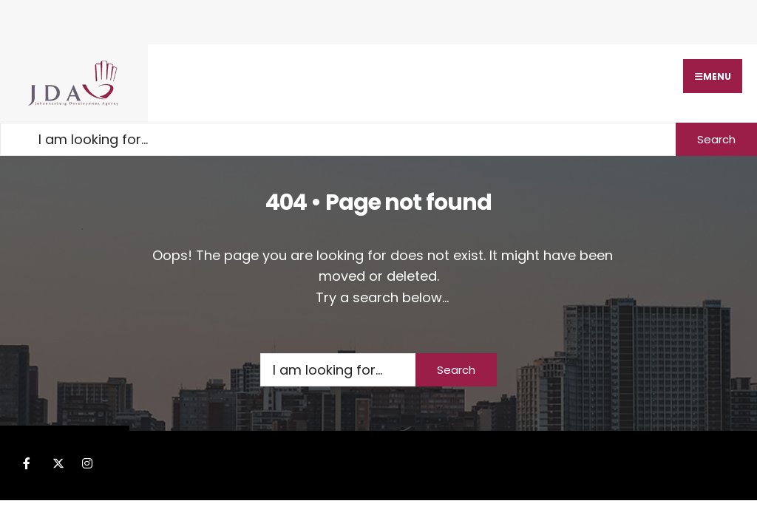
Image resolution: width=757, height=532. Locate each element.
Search (716, 139)
